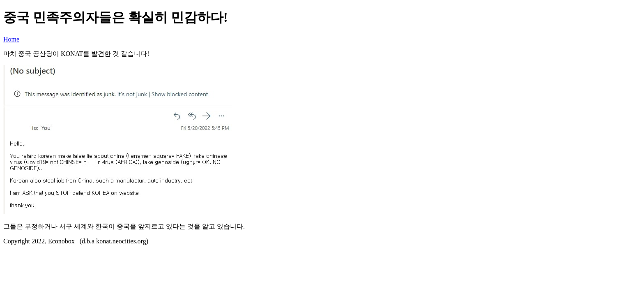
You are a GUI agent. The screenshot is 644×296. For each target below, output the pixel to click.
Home (11, 39)
